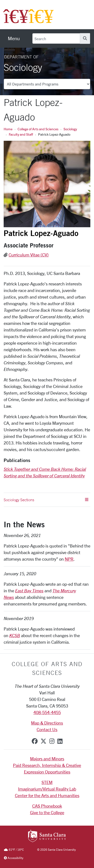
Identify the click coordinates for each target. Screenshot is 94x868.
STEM (47, 782)
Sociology (70, 129)
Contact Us (47, 729)
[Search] (56, 38)
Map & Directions (47, 723)
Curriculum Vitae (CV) (29, 255)
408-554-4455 (47, 712)
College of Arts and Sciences (38, 129)
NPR (69, 559)
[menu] (14, 38)
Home (8, 129)
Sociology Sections (46, 500)
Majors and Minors (47, 759)
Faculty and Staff (21, 134)
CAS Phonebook (47, 806)
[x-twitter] (43, 741)
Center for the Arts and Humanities (47, 795)
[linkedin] (60, 741)
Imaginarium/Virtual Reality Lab (47, 789)
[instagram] (52, 741)
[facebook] (35, 741)
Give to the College (47, 812)
